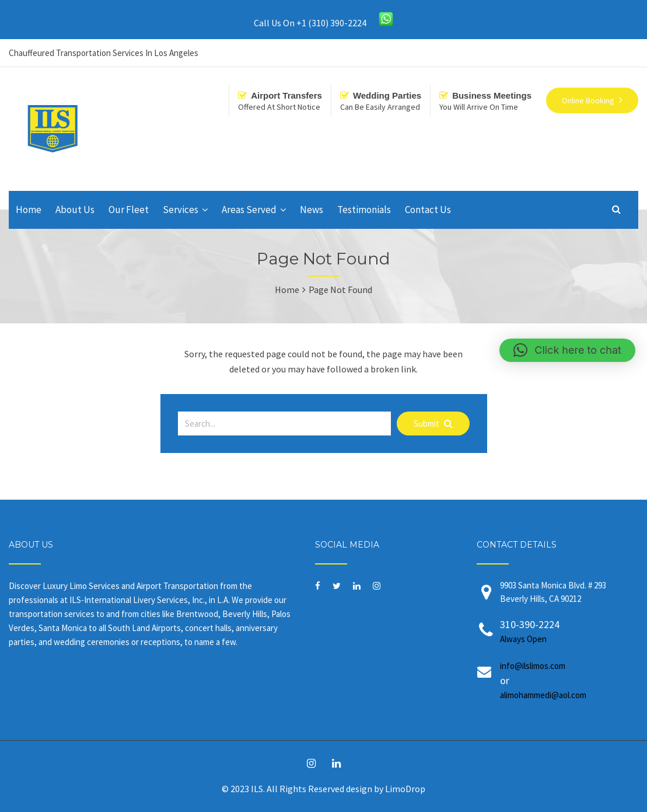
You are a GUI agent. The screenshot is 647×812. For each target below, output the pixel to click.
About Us (75, 210)
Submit (433, 424)
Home (29, 210)
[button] (567, 350)
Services (181, 210)
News (312, 210)
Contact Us (428, 210)
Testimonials (364, 210)
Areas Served (249, 210)
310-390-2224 (560, 632)
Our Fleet (129, 210)
